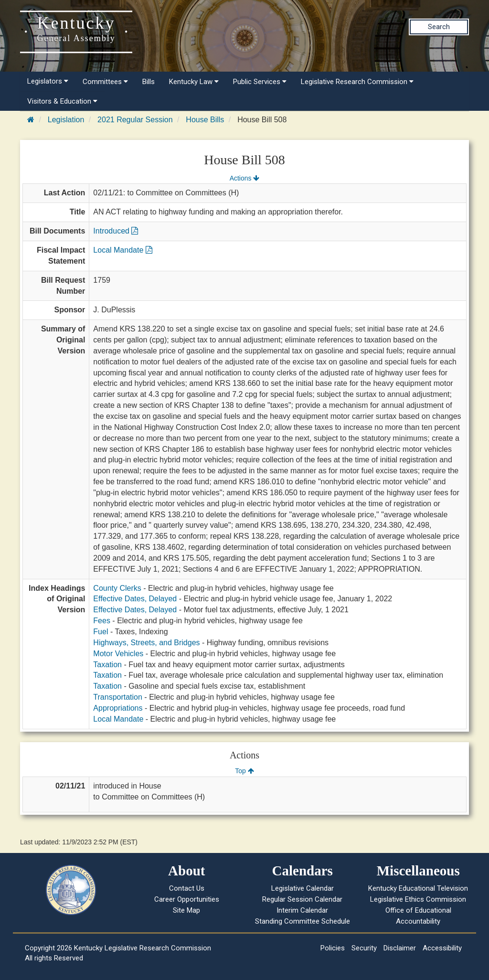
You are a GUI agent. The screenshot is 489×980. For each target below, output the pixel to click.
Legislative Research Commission (357, 82)
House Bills (205, 120)
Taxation (107, 665)
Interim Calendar (302, 910)
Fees (102, 621)
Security (364, 948)
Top (244, 771)
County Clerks (117, 588)
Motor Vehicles (118, 654)
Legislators (48, 81)
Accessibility (442, 948)
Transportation (118, 697)
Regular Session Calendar (302, 899)
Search (439, 27)
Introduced (116, 231)
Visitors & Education (62, 101)
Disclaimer (400, 948)
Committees (105, 82)
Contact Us (187, 888)
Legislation (66, 120)
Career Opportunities (187, 899)
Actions (244, 178)
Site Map (186, 910)
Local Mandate (122, 250)
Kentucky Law (194, 82)
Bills (149, 82)
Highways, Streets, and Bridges (146, 643)
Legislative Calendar (303, 888)
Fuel (101, 632)
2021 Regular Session (135, 120)
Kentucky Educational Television (418, 888)
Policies (333, 948)
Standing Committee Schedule (303, 921)
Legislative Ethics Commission (418, 899)
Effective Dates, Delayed (135, 599)
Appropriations (118, 708)
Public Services (260, 82)
